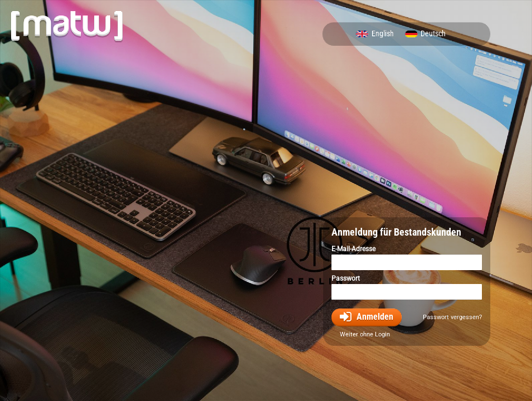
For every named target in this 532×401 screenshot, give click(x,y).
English (383, 34)
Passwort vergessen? (452, 317)
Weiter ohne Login (365, 334)
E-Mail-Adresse (353, 249)
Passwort (346, 278)
